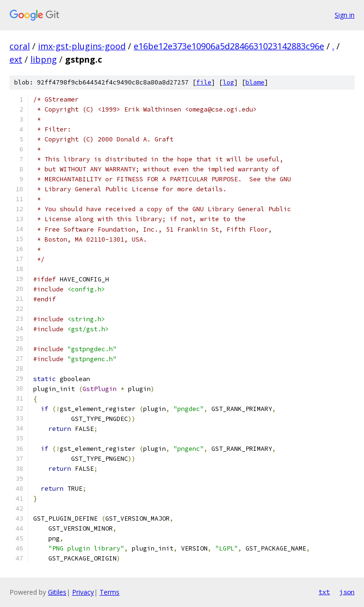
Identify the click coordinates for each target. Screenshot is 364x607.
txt (324, 592)
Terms (109, 592)
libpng (44, 59)
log (228, 82)
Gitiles (57, 592)
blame (255, 82)
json (347, 592)
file (204, 82)
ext (16, 59)
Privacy (83, 592)
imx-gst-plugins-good (82, 46)
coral (20, 46)
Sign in (345, 15)
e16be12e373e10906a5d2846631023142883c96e (229, 46)
